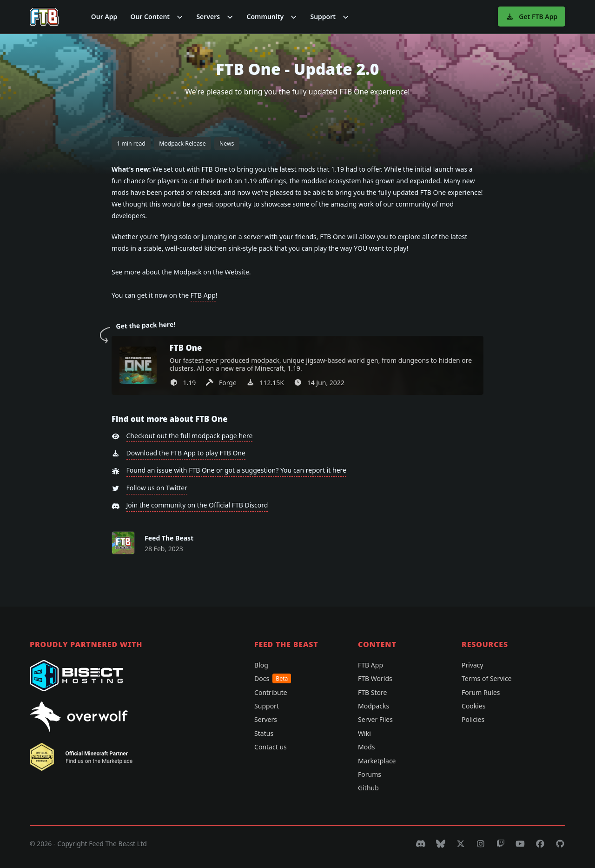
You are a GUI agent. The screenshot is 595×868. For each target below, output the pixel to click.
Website (237, 272)
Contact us (271, 747)
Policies (473, 719)
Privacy (473, 665)
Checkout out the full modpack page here (190, 436)
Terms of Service (487, 678)
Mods (366, 747)
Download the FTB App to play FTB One (186, 453)
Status (264, 733)
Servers (266, 719)
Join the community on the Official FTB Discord (197, 505)
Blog (261, 665)
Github (368, 788)
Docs (273, 678)
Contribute (271, 692)
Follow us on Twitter (157, 488)
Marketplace (377, 761)
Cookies (473, 706)
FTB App (203, 295)
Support (267, 706)
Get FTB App (532, 17)
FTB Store (372, 692)
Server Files (375, 719)
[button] (157, 17)
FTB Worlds (375, 678)
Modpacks (374, 706)
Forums (370, 774)
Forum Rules (481, 692)
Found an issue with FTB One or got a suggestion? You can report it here (236, 470)
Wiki (364, 733)
